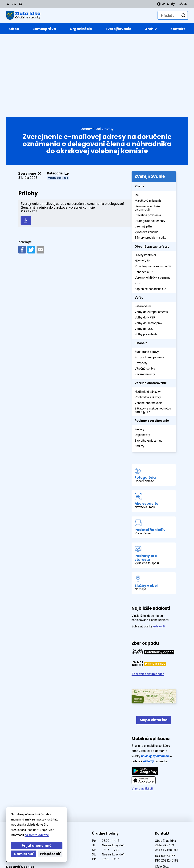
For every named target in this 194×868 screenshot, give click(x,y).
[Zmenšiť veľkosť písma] (164, 4)
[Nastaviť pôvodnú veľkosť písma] (168, 4)
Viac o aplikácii (142, 712)
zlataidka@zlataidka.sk (171, 800)
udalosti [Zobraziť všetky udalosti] (159, 550)
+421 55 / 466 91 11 (169, 796)
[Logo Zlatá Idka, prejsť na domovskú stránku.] (23, 15)
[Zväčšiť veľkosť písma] (173, 4)
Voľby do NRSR (58, 101)
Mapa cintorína (154, 643)
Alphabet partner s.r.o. (58, 848)
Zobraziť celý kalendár (148, 597)
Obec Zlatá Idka (51, 853)
